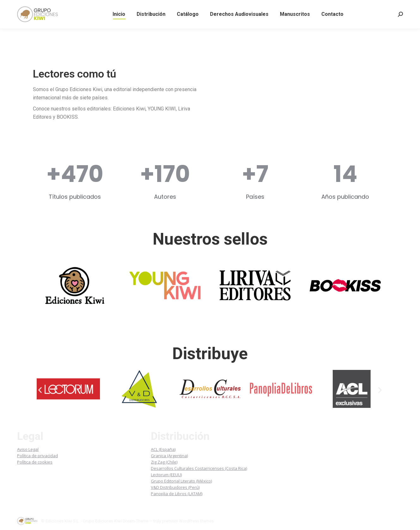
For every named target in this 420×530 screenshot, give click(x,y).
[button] (40, 390)
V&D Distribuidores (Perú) (175, 487)
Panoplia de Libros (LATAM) (177, 494)
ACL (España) (163, 449)
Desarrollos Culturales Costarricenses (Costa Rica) (199, 468)
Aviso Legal (28, 449)
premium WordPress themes (188, 521)
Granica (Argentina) (169, 456)
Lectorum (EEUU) (166, 475)
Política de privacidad (37, 456)
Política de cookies (35, 462)
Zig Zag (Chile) (164, 462)
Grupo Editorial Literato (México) (181, 481)
